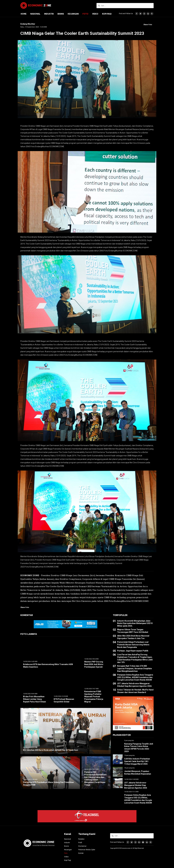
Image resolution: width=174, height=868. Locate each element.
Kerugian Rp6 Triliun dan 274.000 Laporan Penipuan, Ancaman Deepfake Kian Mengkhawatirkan (135, 669)
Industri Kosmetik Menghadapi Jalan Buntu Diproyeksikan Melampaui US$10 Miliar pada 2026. (135, 623)
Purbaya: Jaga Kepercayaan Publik (133, 651)
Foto (85, 14)
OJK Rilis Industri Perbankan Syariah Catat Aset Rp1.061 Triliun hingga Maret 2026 (137, 761)
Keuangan (73, 14)
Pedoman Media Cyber (87, 850)
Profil (80, 843)
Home (24, 14)
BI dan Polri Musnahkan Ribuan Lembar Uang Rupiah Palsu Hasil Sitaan (35, 699)
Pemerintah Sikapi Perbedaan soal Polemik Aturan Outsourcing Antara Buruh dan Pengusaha (133, 645)
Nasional (35, 14)
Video (95, 14)
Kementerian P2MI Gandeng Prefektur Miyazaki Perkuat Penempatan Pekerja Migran (94, 697)
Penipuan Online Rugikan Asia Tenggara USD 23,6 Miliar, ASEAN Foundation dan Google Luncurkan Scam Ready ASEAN (135, 677)
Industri (49, 14)
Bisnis (61, 14)
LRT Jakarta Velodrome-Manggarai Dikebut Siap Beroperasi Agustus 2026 (136, 785)
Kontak (81, 853)
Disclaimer (82, 846)
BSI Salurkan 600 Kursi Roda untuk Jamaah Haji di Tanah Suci (51, 750)
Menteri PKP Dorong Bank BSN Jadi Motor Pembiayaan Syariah (94, 664)
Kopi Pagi (107, 14)
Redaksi (81, 839)
